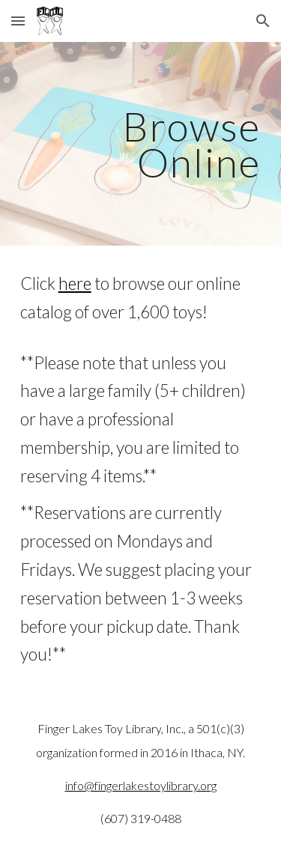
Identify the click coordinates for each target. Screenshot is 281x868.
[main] (141, 144)
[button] (18, 21)
